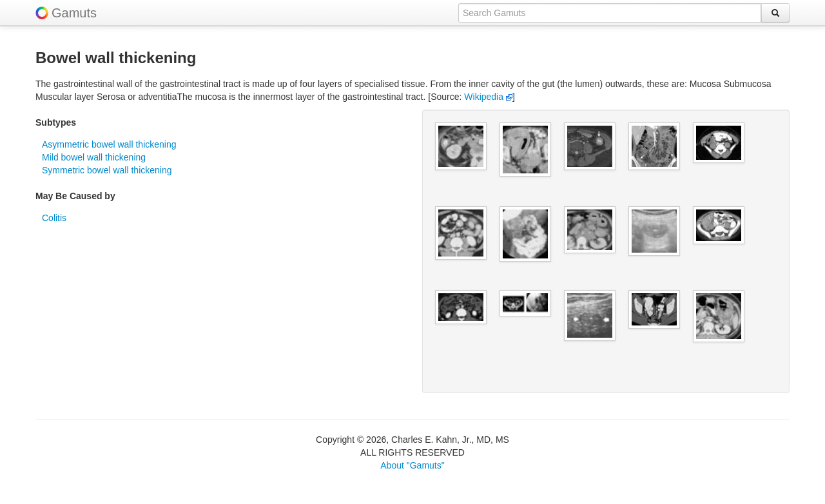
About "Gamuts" (412, 465)
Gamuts (74, 13)
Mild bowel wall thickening (94, 157)
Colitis (54, 218)
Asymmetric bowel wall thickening (109, 144)
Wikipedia (488, 97)
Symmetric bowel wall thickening (107, 170)
